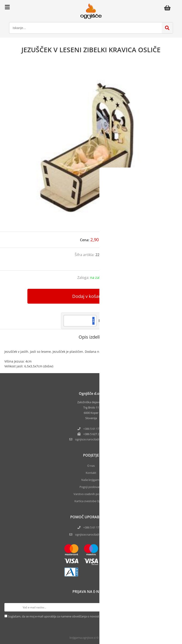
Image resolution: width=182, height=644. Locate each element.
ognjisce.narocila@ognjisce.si (94, 534)
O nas (91, 466)
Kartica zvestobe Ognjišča (91, 501)
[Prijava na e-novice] (173, 607)
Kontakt (91, 473)
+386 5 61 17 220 (94, 429)
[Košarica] (169, 8)
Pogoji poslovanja (91, 487)
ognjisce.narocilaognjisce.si (94, 439)
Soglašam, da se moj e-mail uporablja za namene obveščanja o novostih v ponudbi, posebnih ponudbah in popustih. (84, 616)
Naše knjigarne (91, 480)
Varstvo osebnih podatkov (91, 494)
